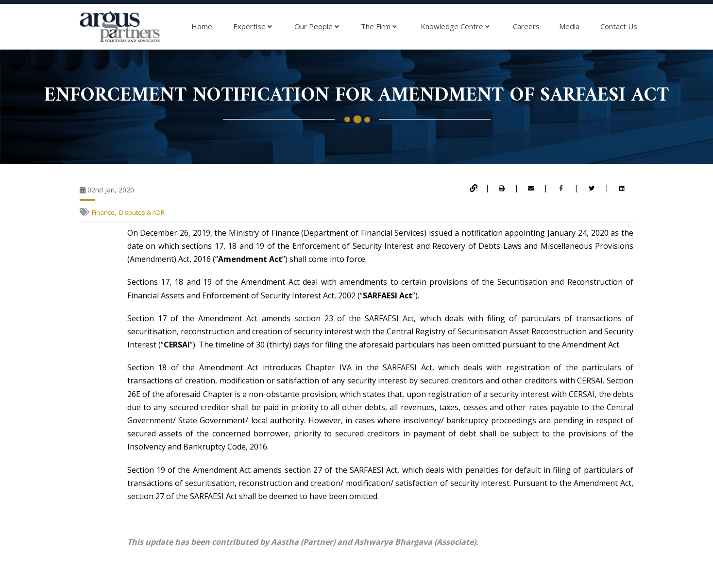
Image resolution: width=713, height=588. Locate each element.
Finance (103, 212)
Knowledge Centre (455, 27)
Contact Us (619, 26)
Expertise (253, 27)
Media (569, 26)
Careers (526, 26)
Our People (317, 27)
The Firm (379, 27)
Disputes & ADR (142, 212)
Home (202, 26)
